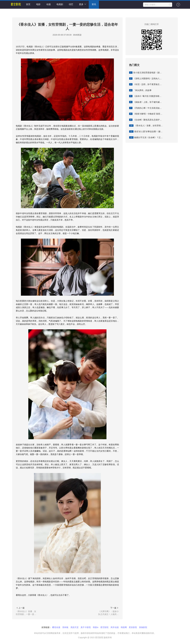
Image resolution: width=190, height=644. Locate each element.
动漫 (49, 4)
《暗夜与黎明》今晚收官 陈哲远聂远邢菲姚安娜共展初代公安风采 (146, 114)
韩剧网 (124, 627)
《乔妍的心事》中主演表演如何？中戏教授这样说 (146, 108)
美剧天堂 (75, 627)
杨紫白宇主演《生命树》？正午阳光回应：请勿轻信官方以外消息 (146, 137)
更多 (83, 4)
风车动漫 (115, 627)
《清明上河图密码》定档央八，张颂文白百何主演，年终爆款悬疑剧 (146, 79)
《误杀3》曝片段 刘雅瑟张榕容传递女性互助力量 (146, 96)
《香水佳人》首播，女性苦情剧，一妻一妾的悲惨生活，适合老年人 (146, 126)
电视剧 (60, 4)
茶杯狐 (65, 627)
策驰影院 (143, 627)
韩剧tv (96, 627)
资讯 (94, 4)
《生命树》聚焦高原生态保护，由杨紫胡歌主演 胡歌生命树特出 (146, 120)
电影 (38, 4)
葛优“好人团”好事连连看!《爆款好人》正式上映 (146, 131)
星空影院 (104, 627)
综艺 (71, 4)
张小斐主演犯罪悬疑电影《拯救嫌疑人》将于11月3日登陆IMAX (146, 73)
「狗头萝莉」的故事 (140, 90)
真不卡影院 (86, 627)
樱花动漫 (56, 627)
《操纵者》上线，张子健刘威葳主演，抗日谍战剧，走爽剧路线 (146, 102)
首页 (28, 4)
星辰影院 (133, 627)
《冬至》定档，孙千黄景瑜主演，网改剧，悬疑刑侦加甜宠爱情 (146, 84)
